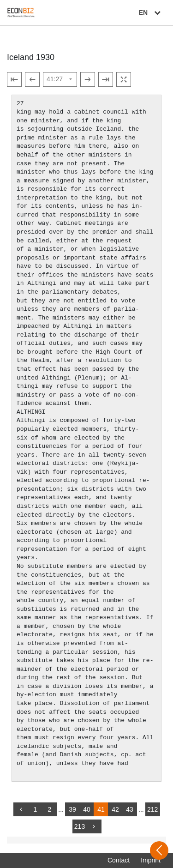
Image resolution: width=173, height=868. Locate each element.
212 (152, 809)
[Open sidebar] (159, 850)
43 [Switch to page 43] (130, 809)
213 (80, 826)
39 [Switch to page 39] (72, 809)
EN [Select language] (151, 12)
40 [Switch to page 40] (87, 809)
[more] (94, 826)
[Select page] (60, 79)
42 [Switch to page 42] (115, 809)
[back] (21, 809)
